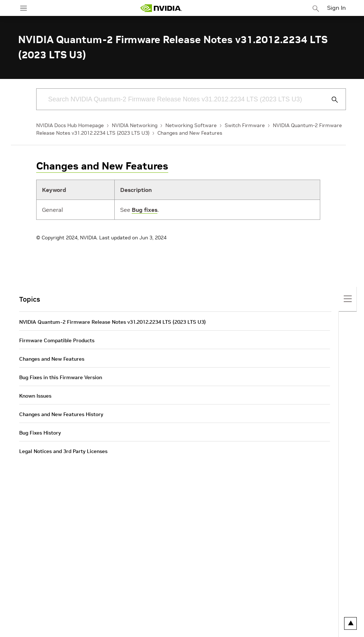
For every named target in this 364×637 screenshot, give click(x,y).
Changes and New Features (190, 133)
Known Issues (35, 396)
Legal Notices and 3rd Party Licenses (63, 451)
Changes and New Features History (61, 414)
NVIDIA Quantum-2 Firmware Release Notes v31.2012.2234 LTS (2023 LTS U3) (113, 322)
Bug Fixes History (40, 433)
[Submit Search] (331, 100)
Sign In (337, 8)
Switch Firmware (245, 125)
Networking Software (191, 125)
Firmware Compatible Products (57, 340)
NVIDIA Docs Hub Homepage (70, 125)
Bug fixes (145, 210)
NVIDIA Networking (135, 125)
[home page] (161, 8)
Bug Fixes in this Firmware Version (61, 377)
